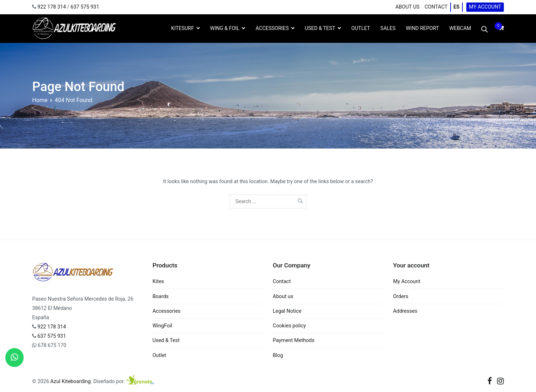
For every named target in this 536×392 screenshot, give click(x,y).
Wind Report (423, 28)
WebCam (460, 28)
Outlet (159, 355)
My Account (485, 7)
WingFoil (162, 326)
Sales (388, 28)
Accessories (272, 28)
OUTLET (361, 28)
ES (456, 7)
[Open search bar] (485, 29)
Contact (436, 7)
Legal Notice (287, 311)
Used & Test (320, 28)
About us (407, 7)
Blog (278, 355)
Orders (401, 296)
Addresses (405, 311)
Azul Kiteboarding (71, 381)
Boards (161, 296)
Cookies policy (289, 326)
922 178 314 (52, 7)
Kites (158, 282)
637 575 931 (85, 7)
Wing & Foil (225, 28)
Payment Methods (294, 340)
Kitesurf (183, 28)
